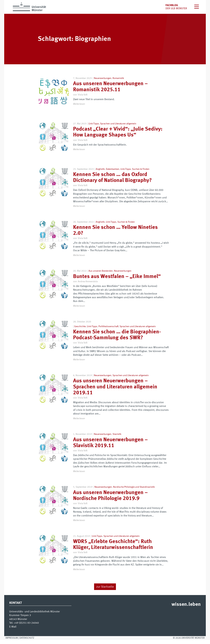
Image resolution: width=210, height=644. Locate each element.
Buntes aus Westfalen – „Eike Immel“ (117, 281)
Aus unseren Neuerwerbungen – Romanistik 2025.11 (110, 87)
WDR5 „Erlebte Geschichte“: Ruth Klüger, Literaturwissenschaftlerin (113, 549)
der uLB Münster (176, 9)
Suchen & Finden (141, 173)
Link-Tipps (94, 126)
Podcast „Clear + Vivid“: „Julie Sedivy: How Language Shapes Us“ (118, 134)
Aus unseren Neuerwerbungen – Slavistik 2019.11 (110, 447)
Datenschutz (27, 642)
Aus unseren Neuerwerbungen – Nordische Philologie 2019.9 (110, 500)
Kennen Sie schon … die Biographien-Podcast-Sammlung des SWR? (117, 339)
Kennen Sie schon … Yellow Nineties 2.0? (115, 234)
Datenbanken (113, 173)
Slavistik (117, 438)
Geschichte (80, 330)
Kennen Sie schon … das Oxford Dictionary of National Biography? (112, 182)
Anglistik (100, 173)
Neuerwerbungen (103, 78)
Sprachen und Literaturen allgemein (118, 126)
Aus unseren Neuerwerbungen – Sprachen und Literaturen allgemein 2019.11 (115, 391)
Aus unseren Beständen (101, 275)
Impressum (12, 642)
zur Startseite (105, 591)
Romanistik (118, 78)
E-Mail (13, 631)
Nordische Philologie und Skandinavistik (134, 491)
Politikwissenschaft (108, 330)
